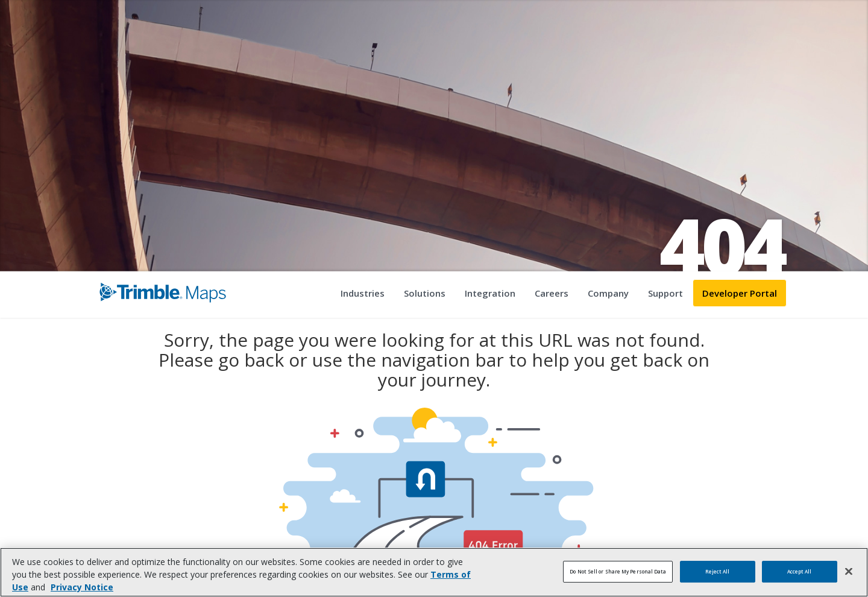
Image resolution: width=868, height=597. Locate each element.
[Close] (849, 572)
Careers (552, 293)
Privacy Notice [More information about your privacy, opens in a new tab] (82, 587)
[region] (434, 572)
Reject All (718, 571)
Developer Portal (740, 293)
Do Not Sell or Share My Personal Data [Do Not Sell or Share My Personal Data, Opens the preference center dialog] (618, 571)
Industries (363, 293)
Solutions (425, 293)
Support (665, 293)
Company (608, 293)
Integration (490, 293)
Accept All (800, 571)
